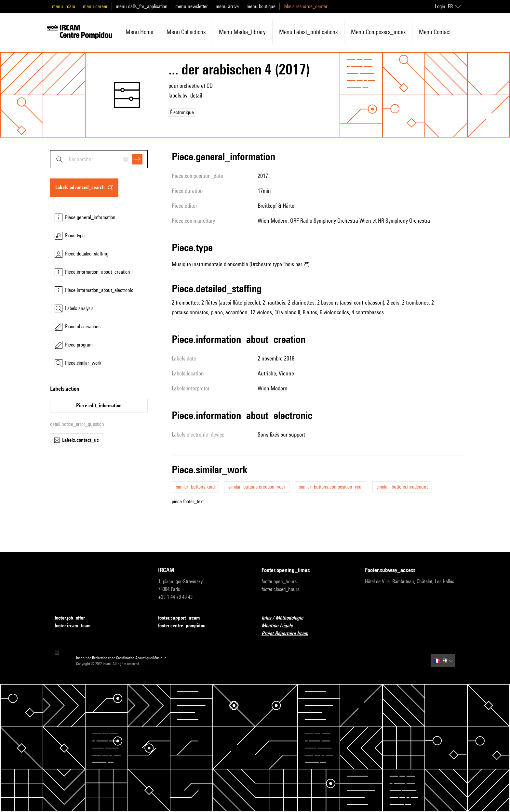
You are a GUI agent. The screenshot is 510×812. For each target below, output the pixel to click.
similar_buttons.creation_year (257, 487)
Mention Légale (281, 626)
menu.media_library (242, 32)
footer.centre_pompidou (186, 626)
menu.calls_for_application (142, 6)
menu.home (139, 32)
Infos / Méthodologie (286, 618)
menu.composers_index (378, 32)
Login (440, 6)
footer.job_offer (74, 618)
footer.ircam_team (76, 626)
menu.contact (435, 32)
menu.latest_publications (308, 32)
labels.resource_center (306, 6)
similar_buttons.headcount (402, 487)
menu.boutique (261, 6)
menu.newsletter (192, 6)
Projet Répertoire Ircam (289, 634)
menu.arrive (227, 6)
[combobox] (99, 159)
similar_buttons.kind (195, 487)
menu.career (95, 6)
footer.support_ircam (183, 618)
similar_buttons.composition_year (331, 487)
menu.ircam (64, 6)
